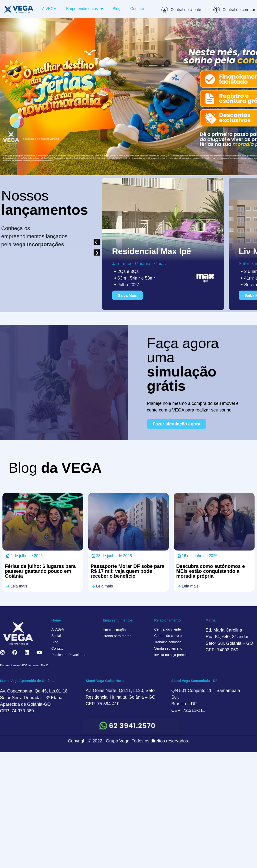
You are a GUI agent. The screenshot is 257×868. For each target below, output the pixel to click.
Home (56, 620)
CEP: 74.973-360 (17, 711)
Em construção (114, 630)
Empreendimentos (85, 9)
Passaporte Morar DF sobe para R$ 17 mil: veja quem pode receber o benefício (128, 571)
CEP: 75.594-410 (103, 704)
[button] (97, 242)
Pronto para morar (117, 636)
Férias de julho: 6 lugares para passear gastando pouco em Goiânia (40, 571)
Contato (137, 9)
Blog (117, 9)
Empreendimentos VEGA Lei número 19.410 (24, 665)
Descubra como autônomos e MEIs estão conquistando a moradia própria (210, 571)
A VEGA (49, 9)
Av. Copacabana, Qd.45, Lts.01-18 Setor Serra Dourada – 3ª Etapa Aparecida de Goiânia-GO (34, 698)
